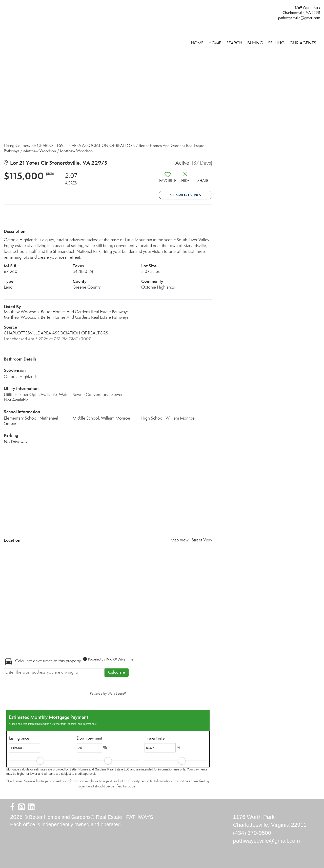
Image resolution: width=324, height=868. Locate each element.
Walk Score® (117, 694)
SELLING (276, 43)
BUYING (255, 43)
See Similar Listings (185, 195)
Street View (202, 540)
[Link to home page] (5, 9)
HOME (215, 43)
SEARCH (234, 43)
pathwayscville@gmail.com (299, 18)
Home (197, 43)
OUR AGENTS (303, 43)
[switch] (168, 179)
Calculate (117, 672)
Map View (180, 540)
